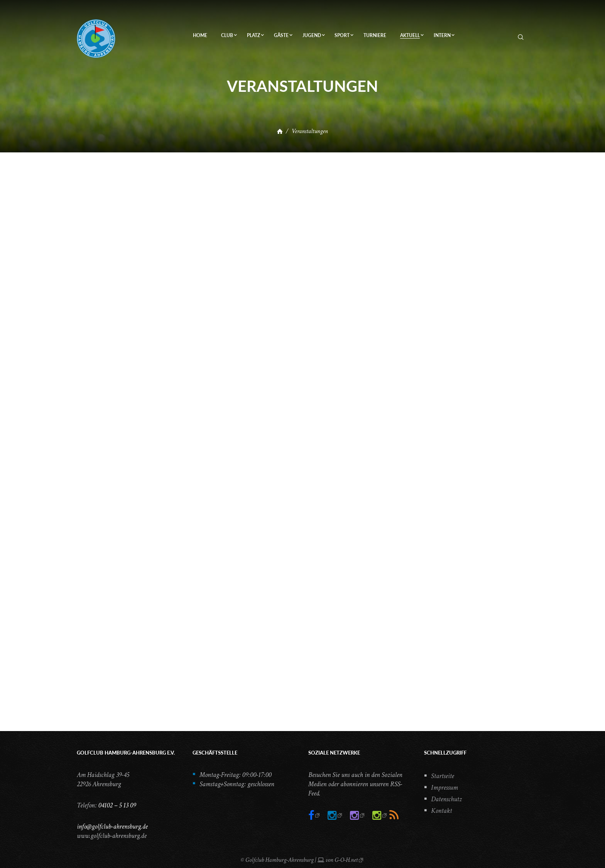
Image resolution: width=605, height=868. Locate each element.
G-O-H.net (346, 860)
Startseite (443, 776)
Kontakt (441, 811)
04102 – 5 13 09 (117, 805)
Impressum (444, 788)
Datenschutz (446, 799)
